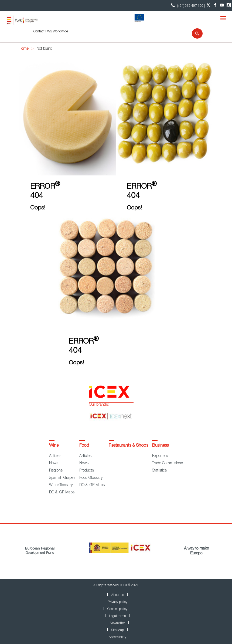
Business (160, 446)
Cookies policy (117, 609)
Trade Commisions (168, 463)
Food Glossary (91, 478)
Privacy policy (117, 602)
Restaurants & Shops (128, 446)
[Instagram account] (229, 5)
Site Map (117, 630)
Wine (54, 446)
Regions (56, 471)
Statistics (159, 471)
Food (84, 446)
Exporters (160, 456)
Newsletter (117, 623)
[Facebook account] (215, 5)
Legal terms (117, 616)
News (54, 463)
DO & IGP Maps (62, 493)
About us (117, 595)
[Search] (194, 33)
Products (87, 471)
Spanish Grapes (62, 478)
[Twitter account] (208, 5)
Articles (55, 456)
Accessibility (117, 637)
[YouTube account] (222, 5)
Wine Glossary (61, 485)
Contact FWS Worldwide (51, 32)
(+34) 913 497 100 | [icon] (187, 5)
